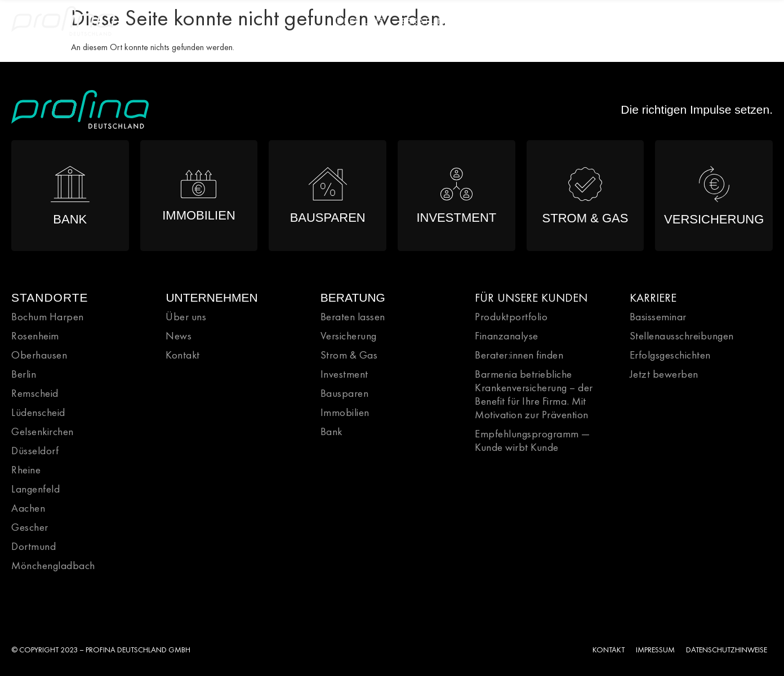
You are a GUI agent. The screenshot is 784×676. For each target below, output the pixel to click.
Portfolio (497, 21)
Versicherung (349, 336)
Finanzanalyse (507, 336)
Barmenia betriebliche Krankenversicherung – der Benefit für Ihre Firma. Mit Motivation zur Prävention (534, 394)
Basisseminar (658, 317)
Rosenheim (35, 336)
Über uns (186, 317)
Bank (331, 431)
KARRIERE (653, 297)
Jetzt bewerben (664, 374)
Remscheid (35, 393)
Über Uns (360, 21)
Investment (344, 374)
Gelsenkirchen (43, 431)
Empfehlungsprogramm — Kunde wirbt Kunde (533, 440)
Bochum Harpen (48, 317)
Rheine (26, 470)
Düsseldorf (35, 451)
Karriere (563, 21)
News (700, 21)
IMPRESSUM (655, 650)
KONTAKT (609, 650)
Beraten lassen (353, 317)
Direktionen (636, 21)
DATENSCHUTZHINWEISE (727, 650)
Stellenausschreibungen (682, 336)
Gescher (30, 527)
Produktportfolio (511, 317)
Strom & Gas (349, 355)
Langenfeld (35, 489)
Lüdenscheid (38, 412)
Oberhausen (39, 355)
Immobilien (345, 412)
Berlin (24, 374)
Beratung (427, 21)
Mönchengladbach (53, 565)
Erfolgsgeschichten (670, 355)
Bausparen (345, 393)
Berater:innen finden (519, 355)
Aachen (28, 508)
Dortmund (34, 546)
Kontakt (183, 355)
